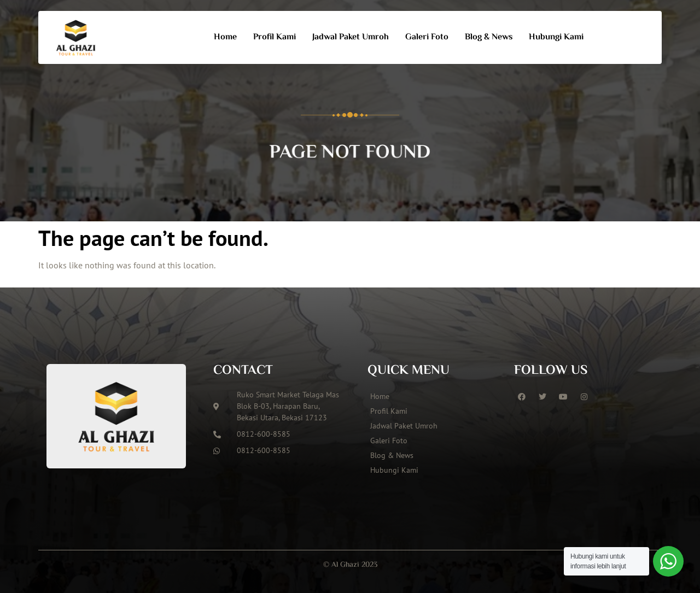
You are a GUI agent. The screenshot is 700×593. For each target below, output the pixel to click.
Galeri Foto (427, 37)
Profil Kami (275, 37)
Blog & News (489, 37)
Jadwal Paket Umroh (351, 37)
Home (225, 37)
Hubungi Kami (556, 37)
